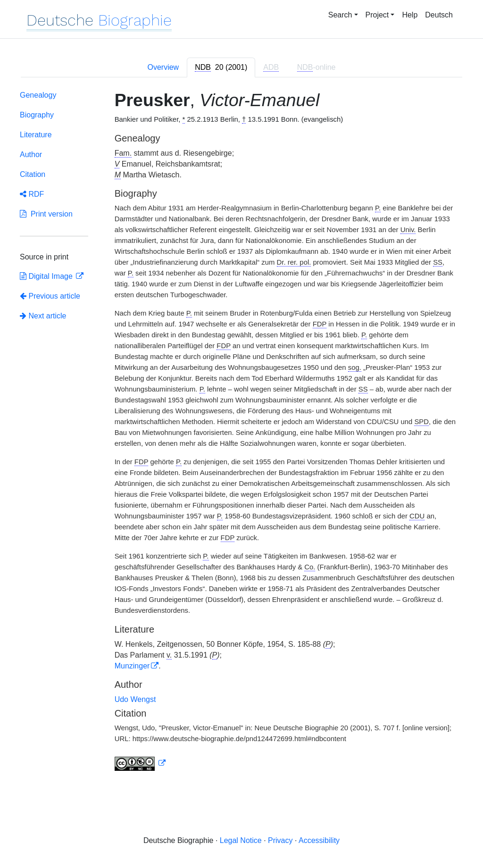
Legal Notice (241, 840)
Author (31, 154)
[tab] (221, 67)
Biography (37, 115)
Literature (36, 135)
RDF (32, 194)
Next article (43, 316)
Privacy (280, 840)
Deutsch (439, 15)
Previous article (50, 296)
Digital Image (47, 276)
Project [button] (377, 15)
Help (410, 15)
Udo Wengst (135, 699)
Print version (46, 214)
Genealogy (38, 95)
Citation (33, 174)
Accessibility (319, 840)
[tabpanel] (241, 433)
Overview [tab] (163, 67)
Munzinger (132, 666)
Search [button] (340, 15)
